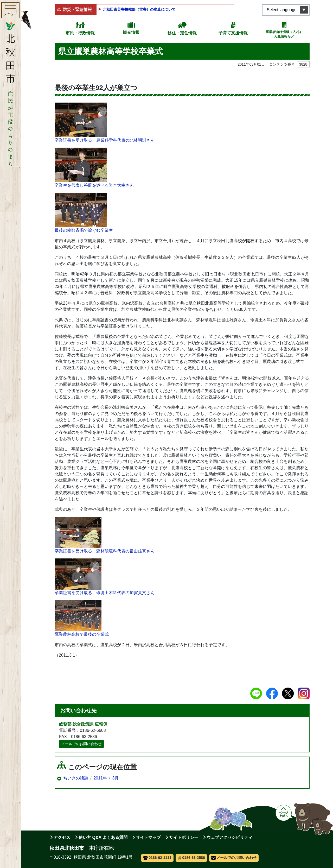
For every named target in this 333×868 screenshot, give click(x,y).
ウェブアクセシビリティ (229, 837)
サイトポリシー (184, 837)
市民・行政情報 (80, 33)
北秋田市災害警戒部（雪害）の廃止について (139, 9)
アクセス (62, 837)
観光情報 (131, 32)
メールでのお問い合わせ (81, 744)
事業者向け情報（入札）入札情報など (284, 34)
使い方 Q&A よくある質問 (103, 837)
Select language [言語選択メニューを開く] (282, 10)
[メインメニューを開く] (10, 10)
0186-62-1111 (157, 858)
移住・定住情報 (182, 33)
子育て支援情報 (233, 33)
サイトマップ (148, 837)
